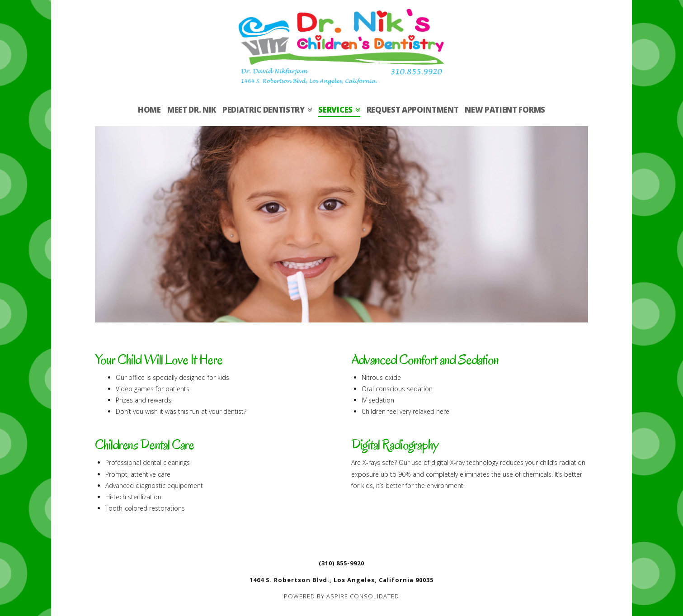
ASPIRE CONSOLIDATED (363, 596)
